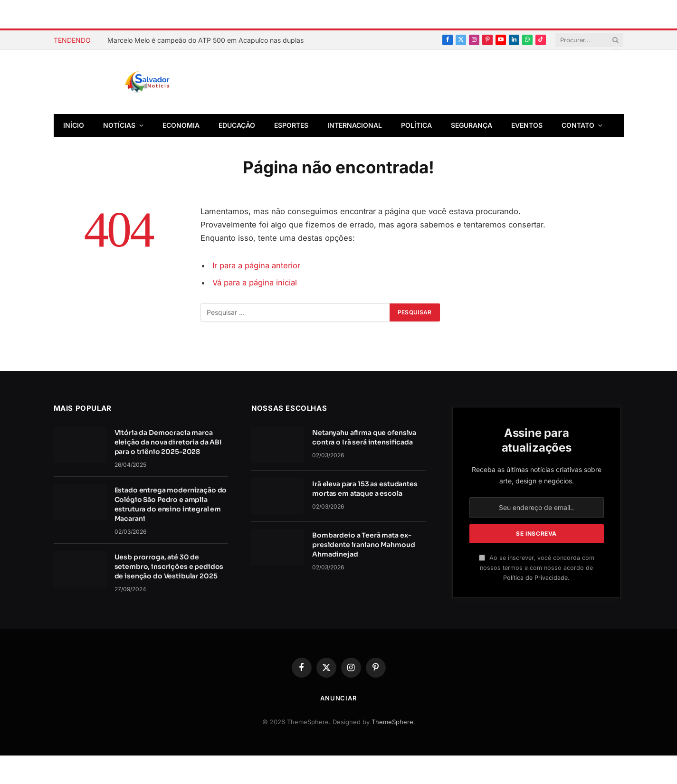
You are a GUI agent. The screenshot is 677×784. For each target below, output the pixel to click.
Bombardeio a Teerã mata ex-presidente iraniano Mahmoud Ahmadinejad (363, 545)
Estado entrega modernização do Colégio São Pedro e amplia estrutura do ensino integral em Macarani (171, 504)
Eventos (527, 125)
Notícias (119, 125)
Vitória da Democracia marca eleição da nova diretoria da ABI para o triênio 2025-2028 (168, 442)
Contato (578, 125)
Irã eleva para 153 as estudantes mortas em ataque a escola (365, 489)
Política (416, 125)
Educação (237, 125)
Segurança (472, 125)
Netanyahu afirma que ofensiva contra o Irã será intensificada (364, 437)
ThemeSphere (392, 722)
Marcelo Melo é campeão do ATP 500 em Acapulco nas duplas (205, 40)
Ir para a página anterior (256, 265)
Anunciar (338, 698)
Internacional (355, 125)
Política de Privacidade (535, 578)
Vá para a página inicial (255, 283)
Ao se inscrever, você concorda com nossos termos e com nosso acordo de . (537, 568)
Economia (181, 125)
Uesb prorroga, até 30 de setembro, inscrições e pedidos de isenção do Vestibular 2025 (169, 567)
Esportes (291, 125)
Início (74, 125)
